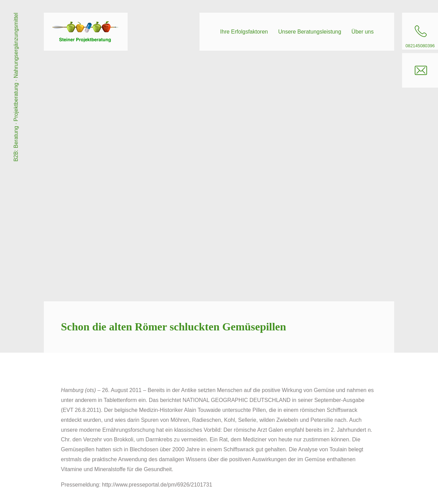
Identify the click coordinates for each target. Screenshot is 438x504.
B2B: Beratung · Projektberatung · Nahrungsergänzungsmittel (16, 87)
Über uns (363, 32)
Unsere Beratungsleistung (310, 32)
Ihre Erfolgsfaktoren (244, 32)
